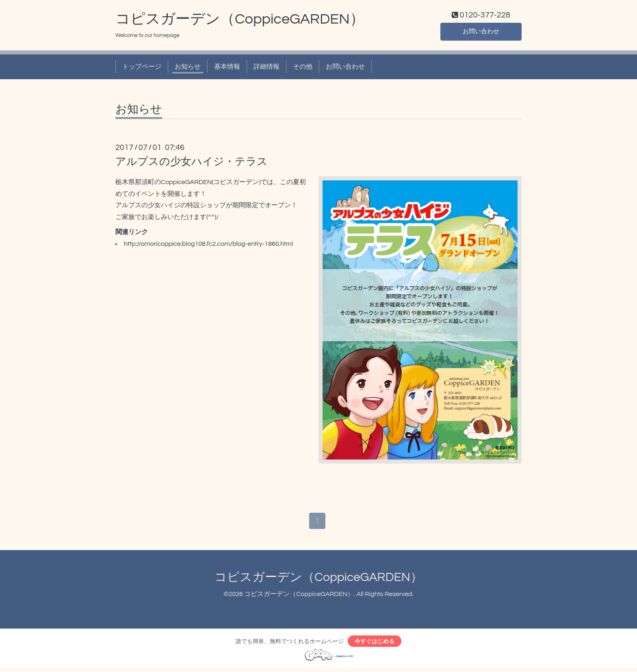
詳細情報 (266, 68)
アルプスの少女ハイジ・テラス (192, 163)
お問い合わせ (481, 33)
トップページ (142, 68)
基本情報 (227, 68)
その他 (303, 68)
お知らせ (188, 68)
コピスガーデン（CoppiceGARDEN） (240, 21)
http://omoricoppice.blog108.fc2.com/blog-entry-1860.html (208, 245)
